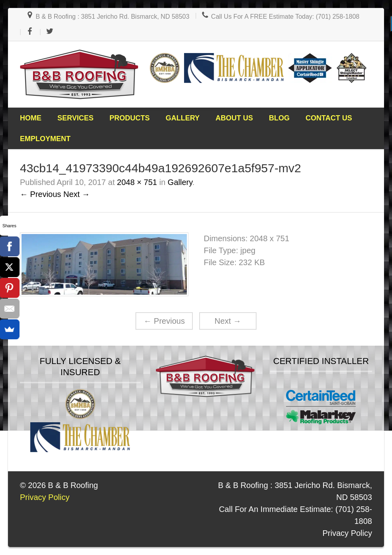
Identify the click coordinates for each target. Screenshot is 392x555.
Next (228, 321)
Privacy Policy (347, 533)
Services (75, 118)
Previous (164, 321)
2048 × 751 (137, 182)
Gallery (183, 118)
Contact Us (329, 118)
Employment (45, 139)
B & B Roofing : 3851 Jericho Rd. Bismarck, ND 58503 (108, 17)
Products (130, 118)
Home (31, 118)
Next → (77, 194)
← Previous (40, 194)
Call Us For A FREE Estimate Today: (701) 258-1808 (280, 17)
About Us (234, 118)
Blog (279, 118)
